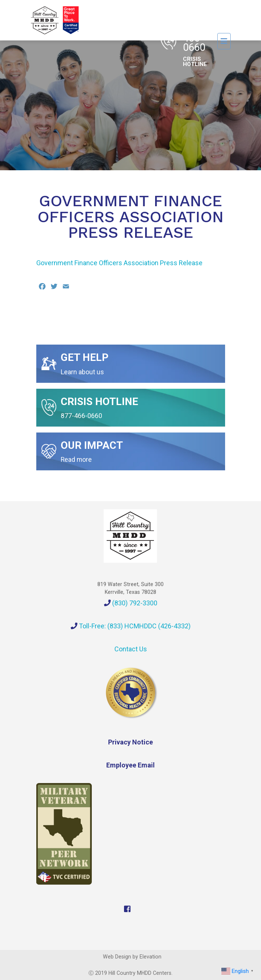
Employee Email (130, 765)
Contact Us (131, 649)
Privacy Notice (130, 742)
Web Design (117, 957)
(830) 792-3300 (131, 603)
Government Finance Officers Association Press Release (119, 263)
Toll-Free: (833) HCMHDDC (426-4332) (131, 626)
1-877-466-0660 (195, 41)
